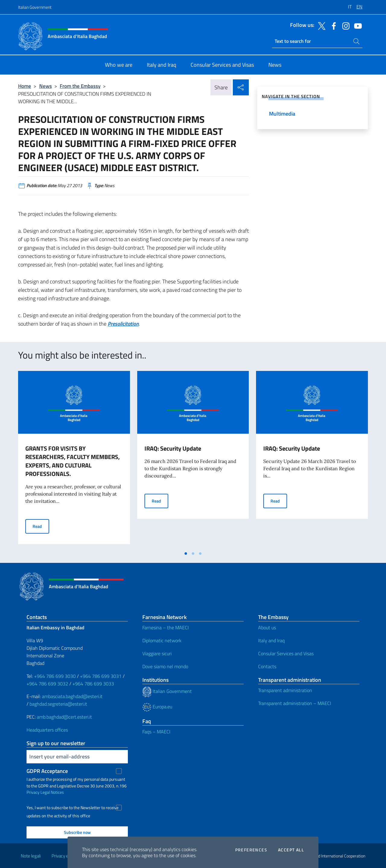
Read (41, 526)
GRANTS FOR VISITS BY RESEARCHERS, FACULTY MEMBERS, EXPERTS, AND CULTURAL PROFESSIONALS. (73, 461)
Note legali (31, 856)
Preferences (251, 850)
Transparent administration (285, 690)
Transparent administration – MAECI (295, 703)
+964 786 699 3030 (55, 676)
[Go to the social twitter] (320, 25)
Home (25, 86)
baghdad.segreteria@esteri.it (58, 704)
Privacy (33, 792)
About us (267, 627)
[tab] (186, 554)
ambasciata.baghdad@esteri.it (72, 696)
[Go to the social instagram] (344, 25)
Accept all (291, 850)
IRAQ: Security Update (173, 448)
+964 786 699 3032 (47, 684)
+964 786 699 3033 (93, 684)
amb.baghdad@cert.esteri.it (64, 717)
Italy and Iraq (271, 640)
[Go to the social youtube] (356, 25)
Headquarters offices (47, 730)
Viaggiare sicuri (157, 653)
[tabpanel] (74, 459)
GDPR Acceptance (47, 771)
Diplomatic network (162, 640)
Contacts (267, 666)
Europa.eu (157, 707)
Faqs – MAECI (156, 732)
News (46, 86)
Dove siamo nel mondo (165, 666)
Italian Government (35, 7)
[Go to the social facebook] (332, 25)
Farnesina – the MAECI (166, 627)
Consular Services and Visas (286, 653)
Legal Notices (52, 792)
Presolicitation (123, 324)
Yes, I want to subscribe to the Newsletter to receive (73, 808)
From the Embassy (80, 86)
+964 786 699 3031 (101, 676)
